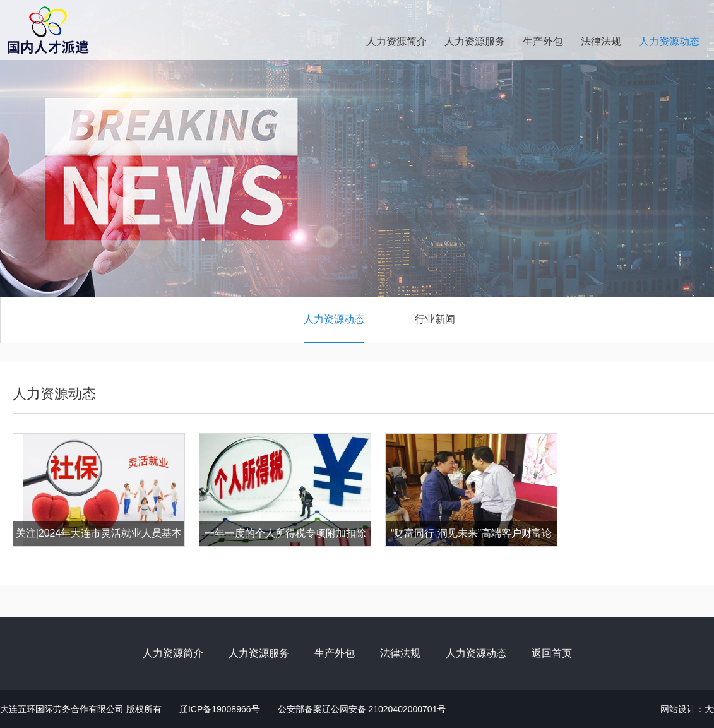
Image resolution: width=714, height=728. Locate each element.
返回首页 (552, 653)
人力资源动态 (669, 41)
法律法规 (601, 41)
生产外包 (543, 41)
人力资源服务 (475, 41)
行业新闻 (435, 319)
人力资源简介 (396, 41)
